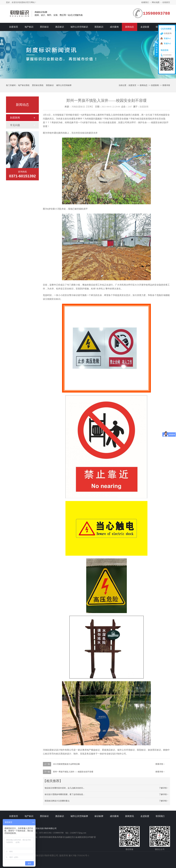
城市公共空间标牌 (64, 85)
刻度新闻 (155, 85)
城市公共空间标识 (79, 27)
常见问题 (15, 125)
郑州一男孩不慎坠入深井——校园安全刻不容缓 (73, 772)
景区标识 (44, 27)
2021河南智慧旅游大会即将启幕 (66, 764)
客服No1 (167, 38)
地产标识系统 (24, 85)
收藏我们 (145, 2)
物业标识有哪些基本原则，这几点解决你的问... (65, 788)
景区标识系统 (38, 85)
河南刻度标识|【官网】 (83, 107)
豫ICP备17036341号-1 (79, 855)
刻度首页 (14, 27)
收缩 (156, 49)
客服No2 (167, 44)
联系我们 (160, 816)
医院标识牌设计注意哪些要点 (57, 801)
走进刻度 (145, 27)
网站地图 (156, 2)
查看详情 (166, 85)
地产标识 (29, 27)
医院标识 (99, 27)
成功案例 (114, 27)
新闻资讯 (130, 816)
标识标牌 (99, 816)
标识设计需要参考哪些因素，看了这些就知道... (65, 794)
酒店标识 (60, 27)
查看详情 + (160, 764)
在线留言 (166, 2)
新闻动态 (130, 27)
